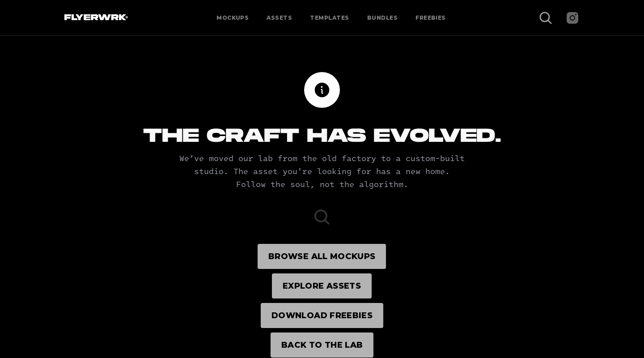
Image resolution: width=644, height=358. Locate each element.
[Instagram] (572, 18)
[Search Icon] (546, 18)
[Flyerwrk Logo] (95, 18)
